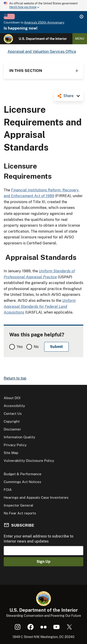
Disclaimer (12, 429)
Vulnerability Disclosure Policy (29, 461)
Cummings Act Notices (22, 482)
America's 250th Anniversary (44, 22)
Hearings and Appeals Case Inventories (36, 497)
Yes (20, 347)
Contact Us (13, 414)
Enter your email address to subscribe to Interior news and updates (39, 539)
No (36, 347)
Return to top (15, 378)
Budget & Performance (23, 474)
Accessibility (14, 406)
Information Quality (19, 437)
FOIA (8, 490)
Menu (80, 39)
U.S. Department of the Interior (43, 39)
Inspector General (19, 505)
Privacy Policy (15, 445)
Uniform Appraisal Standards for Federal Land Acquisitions (40, 306)
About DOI (12, 398)
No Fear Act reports (20, 513)
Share (68, 96)
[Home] (8, 39)
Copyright (12, 421)
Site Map (11, 453)
